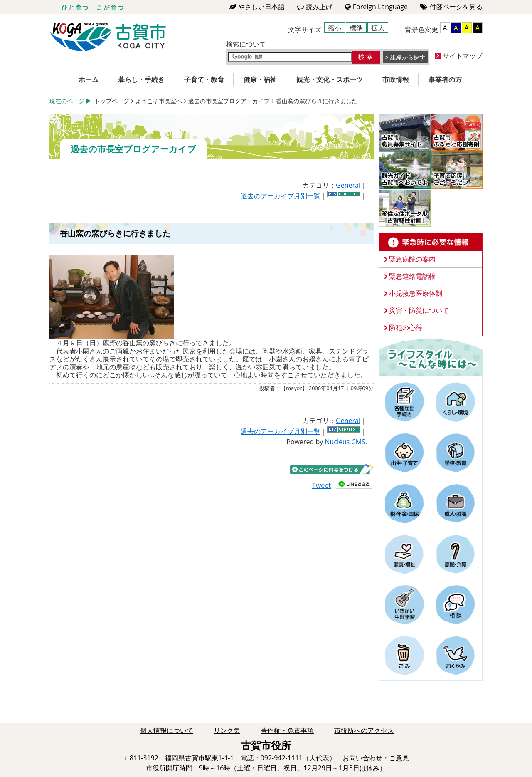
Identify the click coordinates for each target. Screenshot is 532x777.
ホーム (89, 79)
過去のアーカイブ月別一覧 (281, 196)
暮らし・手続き (141, 79)
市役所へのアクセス (364, 730)
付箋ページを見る (451, 7)
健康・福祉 (260, 79)
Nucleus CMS (345, 442)
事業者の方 (445, 79)
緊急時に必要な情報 (431, 242)
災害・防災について (419, 310)
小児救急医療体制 (416, 293)
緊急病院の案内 (412, 259)
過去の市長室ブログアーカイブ (229, 101)
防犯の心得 (406, 327)
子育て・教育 (204, 79)
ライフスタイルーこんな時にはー (431, 357)
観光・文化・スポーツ (330, 79)
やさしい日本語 (257, 7)
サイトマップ (463, 56)
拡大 (378, 28)
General (348, 185)
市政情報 (396, 79)
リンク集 (227, 730)
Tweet (321, 485)
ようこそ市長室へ (159, 101)
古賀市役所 (108, 37)
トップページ (112, 101)
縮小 (335, 28)
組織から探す (408, 57)
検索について (246, 44)
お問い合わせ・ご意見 (376, 758)
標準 (356, 28)
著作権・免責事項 (287, 730)
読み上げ (315, 7)
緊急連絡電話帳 (412, 276)
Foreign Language (376, 7)
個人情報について (167, 730)
